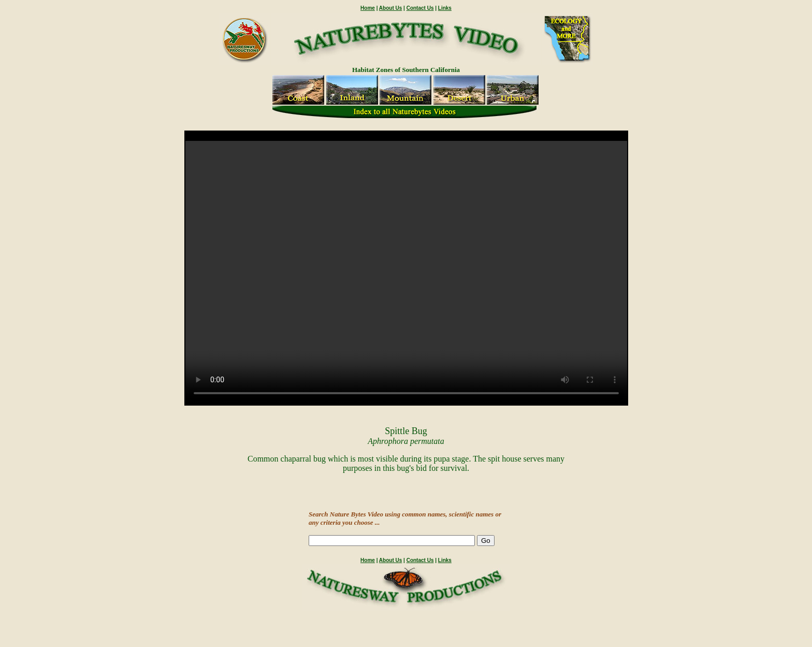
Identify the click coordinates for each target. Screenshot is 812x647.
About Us (390, 8)
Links (445, 8)
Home (368, 8)
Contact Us (420, 8)
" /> (406, 273)
